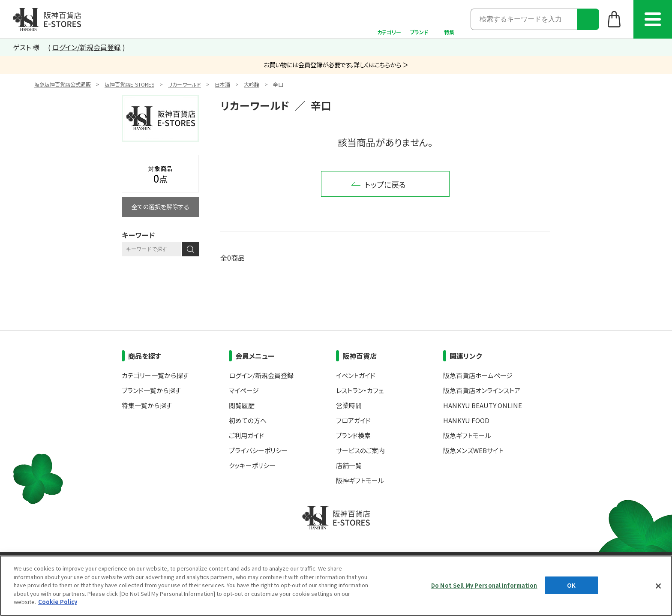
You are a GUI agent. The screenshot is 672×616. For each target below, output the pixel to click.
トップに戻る (385, 184)
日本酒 (222, 84)
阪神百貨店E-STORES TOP (47, 19)
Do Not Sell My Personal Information (484, 585)
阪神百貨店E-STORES (129, 84)
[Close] (658, 586)
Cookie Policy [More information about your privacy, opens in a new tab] (58, 602)
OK (571, 585)
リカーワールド (184, 84)
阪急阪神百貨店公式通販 (63, 84)
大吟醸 (252, 84)
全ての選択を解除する (160, 207)
